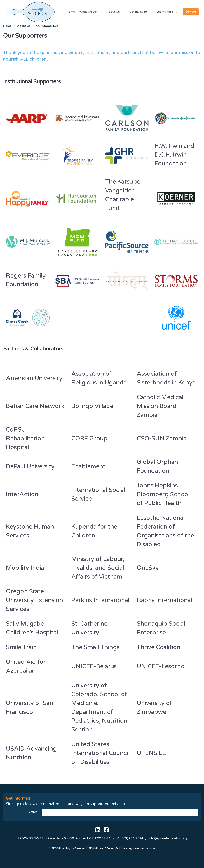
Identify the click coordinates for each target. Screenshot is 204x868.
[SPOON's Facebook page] (106, 830)
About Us (24, 26)
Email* (33, 812)
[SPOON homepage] (30, 12)
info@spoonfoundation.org (168, 838)
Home (71, 12)
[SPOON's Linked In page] (98, 830)
